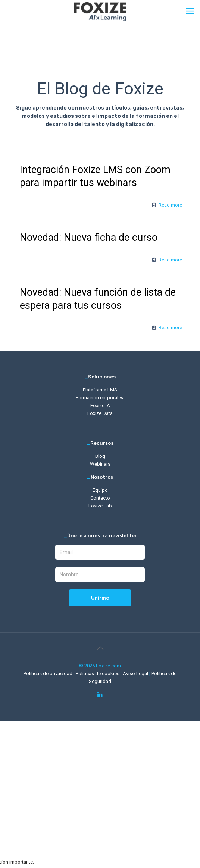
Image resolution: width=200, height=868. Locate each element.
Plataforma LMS (100, 390)
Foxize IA (100, 405)
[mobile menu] (190, 11)
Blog (100, 456)
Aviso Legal (136, 674)
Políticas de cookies (98, 674)
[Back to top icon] (100, 648)
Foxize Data (100, 413)
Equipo (100, 490)
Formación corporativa (100, 398)
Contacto (100, 498)
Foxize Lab (100, 506)
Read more (170, 205)
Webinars (100, 464)
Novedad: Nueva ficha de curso (89, 238)
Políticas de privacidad (49, 674)
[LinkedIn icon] (100, 695)
